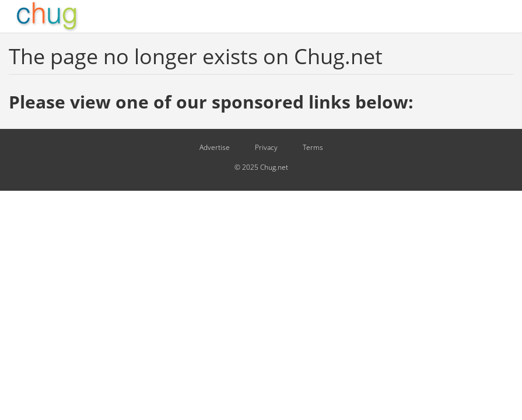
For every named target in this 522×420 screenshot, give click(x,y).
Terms (313, 148)
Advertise (215, 148)
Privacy (266, 148)
